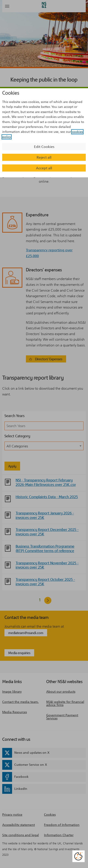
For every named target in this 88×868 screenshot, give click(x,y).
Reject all (44, 157)
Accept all (44, 168)
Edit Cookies (44, 147)
